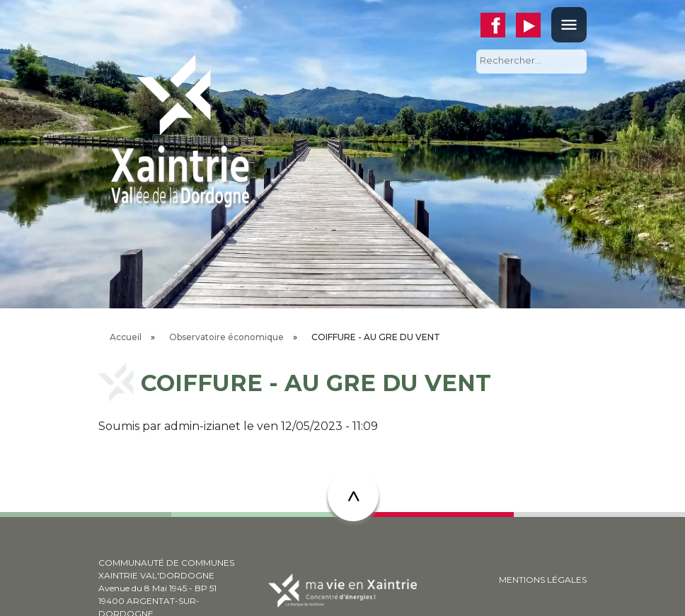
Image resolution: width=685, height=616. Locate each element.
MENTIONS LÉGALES (543, 580)
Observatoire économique (226, 337)
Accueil (126, 337)
